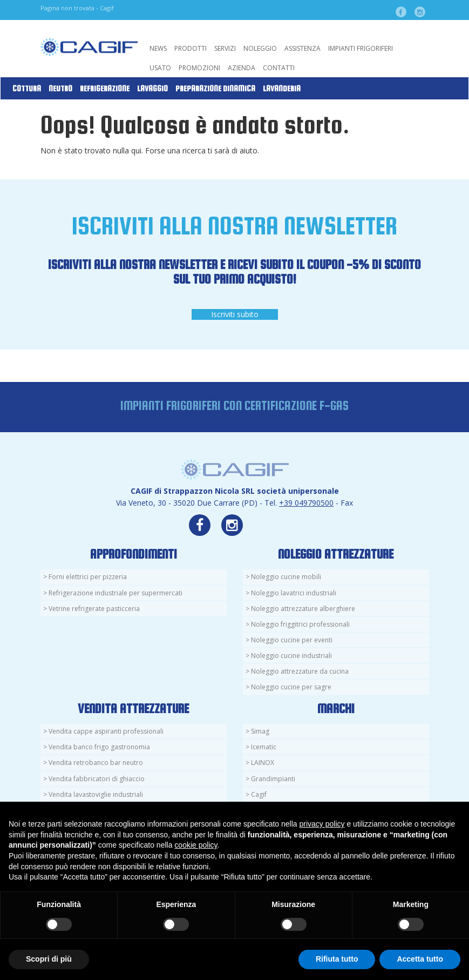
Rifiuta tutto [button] (337, 959)
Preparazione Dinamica (215, 89)
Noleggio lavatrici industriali (294, 593)
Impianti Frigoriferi (361, 48)
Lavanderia (282, 89)
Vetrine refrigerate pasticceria (94, 609)
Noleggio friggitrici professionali (300, 624)
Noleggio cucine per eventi (292, 640)
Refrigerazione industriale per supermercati (115, 593)
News (158, 48)
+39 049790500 (306, 503)
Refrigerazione (105, 89)
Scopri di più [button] (49, 959)
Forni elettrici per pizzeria (88, 577)
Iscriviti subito (235, 314)
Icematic (264, 747)
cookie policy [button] (196, 845)
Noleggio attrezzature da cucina (300, 671)
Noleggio (260, 48)
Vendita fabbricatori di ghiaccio (97, 779)
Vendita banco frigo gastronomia (99, 747)
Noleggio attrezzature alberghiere (303, 609)
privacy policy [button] (322, 824)
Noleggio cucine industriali (291, 656)
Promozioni (199, 68)
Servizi (225, 48)
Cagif (259, 794)
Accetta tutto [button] (420, 959)
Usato (160, 68)
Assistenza (303, 48)
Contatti (279, 68)
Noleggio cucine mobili (286, 577)
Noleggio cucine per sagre (291, 687)
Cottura (27, 89)
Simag (260, 731)
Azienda (242, 68)
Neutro (60, 89)
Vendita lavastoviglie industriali (96, 794)
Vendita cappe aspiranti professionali (106, 731)
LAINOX (263, 763)
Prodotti (191, 48)
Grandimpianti (273, 779)
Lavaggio (152, 89)
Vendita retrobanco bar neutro (96, 763)
